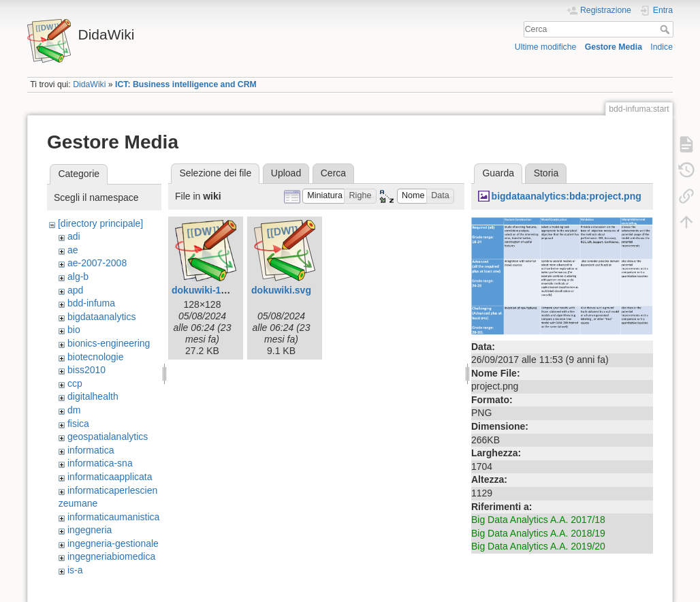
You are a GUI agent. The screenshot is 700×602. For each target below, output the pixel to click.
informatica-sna (100, 463)
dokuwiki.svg (281, 290)
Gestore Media (614, 47)
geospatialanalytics (108, 437)
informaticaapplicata (110, 477)
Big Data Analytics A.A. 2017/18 (538, 520)
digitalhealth (93, 396)
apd (75, 290)
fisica (78, 424)
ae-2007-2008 (97, 263)
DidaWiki (89, 84)
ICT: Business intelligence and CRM (186, 84)
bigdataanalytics (101, 317)
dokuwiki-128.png (211, 290)
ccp (75, 383)
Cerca (666, 29)
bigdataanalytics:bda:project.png (567, 196)
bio (74, 330)
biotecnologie (96, 357)
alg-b (78, 276)
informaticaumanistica (113, 517)
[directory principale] (100, 223)
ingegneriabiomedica (111, 556)
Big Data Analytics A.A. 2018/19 (538, 533)
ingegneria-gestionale (113, 543)
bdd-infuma (91, 303)
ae (73, 250)
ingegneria (90, 530)
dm (74, 410)
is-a (75, 570)
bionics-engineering (109, 343)
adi (74, 236)
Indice (662, 47)
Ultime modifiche (546, 47)
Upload (286, 173)
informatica (91, 450)
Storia (546, 173)
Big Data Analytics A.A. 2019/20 (538, 546)
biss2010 (86, 370)
